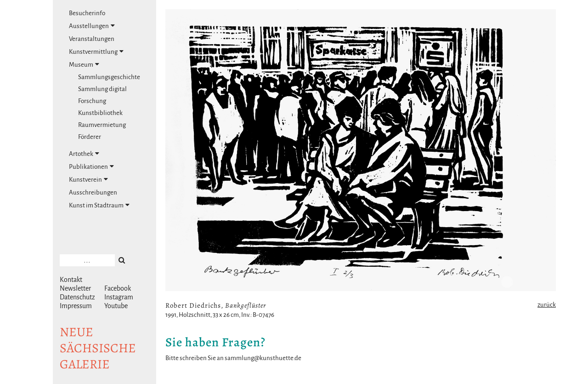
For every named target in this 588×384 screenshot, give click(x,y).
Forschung (92, 101)
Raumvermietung (102, 125)
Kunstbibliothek (100, 113)
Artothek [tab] (84, 154)
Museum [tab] (84, 64)
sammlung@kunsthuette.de (263, 358)
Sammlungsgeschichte (109, 77)
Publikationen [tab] (91, 166)
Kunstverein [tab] (88, 179)
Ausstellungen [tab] (92, 26)
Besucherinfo (87, 13)
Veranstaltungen (92, 39)
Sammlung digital (102, 89)
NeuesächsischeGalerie (98, 348)
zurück (547, 305)
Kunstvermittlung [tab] (96, 52)
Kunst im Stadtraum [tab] (99, 205)
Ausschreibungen (93, 192)
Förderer (90, 137)
